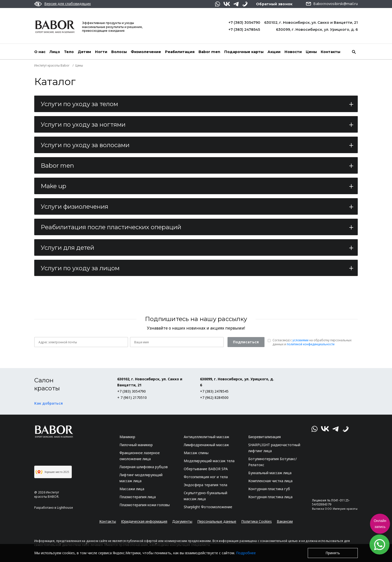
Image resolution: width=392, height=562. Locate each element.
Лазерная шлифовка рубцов (144, 467)
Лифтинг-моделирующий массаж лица (141, 478)
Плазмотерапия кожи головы (145, 505)
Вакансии (285, 521)
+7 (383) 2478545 (244, 30)
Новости (293, 52)
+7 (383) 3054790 (244, 23)
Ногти (101, 52)
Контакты (330, 52)
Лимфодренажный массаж (206, 445)
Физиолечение (146, 52)
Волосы (119, 52)
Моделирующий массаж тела (209, 461)
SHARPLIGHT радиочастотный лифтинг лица (274, 448)
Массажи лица (132, 489)
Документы (182, 521)
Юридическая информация (144, 521)
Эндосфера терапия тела (205, 485)
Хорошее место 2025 (52, 472)
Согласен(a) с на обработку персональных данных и (312, 342)
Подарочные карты (244, 52)
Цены (311, 52)
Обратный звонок (274, 4)
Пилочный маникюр (136, 445)
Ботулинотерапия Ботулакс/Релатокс (272, 462)
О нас (40, 52)
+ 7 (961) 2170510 (132, 397)
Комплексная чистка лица (270, 481)
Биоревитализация (264, 437)
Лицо (55, 52)
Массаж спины (196, 453)
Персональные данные (217, 521)
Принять (333, 553)
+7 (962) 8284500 (214, 397)
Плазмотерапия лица (138, 497)
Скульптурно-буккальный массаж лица (205, 496)
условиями (300, 340)
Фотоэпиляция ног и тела (206, 477)
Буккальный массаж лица (270, 473)
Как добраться (48, 403)
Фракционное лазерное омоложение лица (140, 456)
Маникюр (127, 437)
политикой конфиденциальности (311, 344)
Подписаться (246, 342)
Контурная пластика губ (269, 489)
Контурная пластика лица (270, 497)
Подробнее (246, 553)
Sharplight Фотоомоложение (208, 507)
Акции (274, 52)
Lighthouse (65, 508)
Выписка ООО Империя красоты (335, 509)
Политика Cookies (256, 521)
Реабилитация (180, 52)
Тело (69, 52)
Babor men (209, 52)
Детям (84, 52)
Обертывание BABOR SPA (206, 469)
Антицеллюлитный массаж (206, 437)
